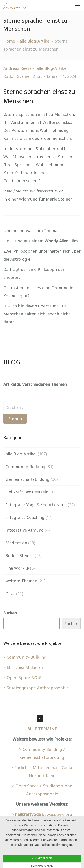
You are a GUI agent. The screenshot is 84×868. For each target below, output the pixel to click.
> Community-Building (25, 657)
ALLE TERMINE (42, 729)
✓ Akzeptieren (42, 858)
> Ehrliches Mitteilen (23, 667)
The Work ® (17, 568)
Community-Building (25, 467)
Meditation (16, 543)
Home (9, 41)
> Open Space (25, 786)
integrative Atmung (25, 530)
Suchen (10, 613)
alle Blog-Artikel (35, 41)
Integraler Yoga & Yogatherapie (36, 505)
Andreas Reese (17, 68)
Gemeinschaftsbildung (28, 479)
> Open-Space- (22, 678)
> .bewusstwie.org (42, 814)
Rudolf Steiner (17, 76)
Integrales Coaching (25, 517)
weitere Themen (21, 581)
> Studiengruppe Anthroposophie (36, 688)
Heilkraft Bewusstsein (27, 492)
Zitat (37, 76)
